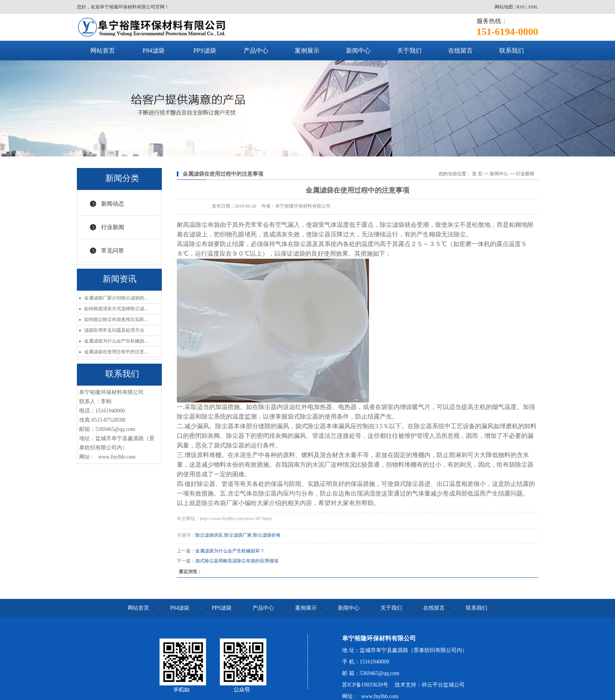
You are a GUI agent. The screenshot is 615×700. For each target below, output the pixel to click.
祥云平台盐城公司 (443, 685)
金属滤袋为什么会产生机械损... (116, 341)
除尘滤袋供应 (209, 535)
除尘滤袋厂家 (238, 535)
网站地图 (504, 7)
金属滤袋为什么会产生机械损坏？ (230, 551)
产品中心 (256, 51)
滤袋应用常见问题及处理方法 (114, 330)
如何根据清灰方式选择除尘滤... (116, 309)
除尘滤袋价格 (267, 535)
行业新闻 (113, 227)
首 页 (477, 174)
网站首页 (103, 51)
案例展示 (307, 51)
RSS (521, 7)
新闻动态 (113, 204)
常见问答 (113, 251)
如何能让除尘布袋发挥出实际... (116, 319)
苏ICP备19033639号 (365, 685)
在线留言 (460, 51)
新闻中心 (358, 51)
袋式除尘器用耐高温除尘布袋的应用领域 (237, 561)
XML (533, 7)
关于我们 (409, 51)
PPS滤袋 (205, 51)
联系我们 (512, 51)
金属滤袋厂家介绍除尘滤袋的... (116, 298)
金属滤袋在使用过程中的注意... (116, 352)
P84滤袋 (154, 51)
